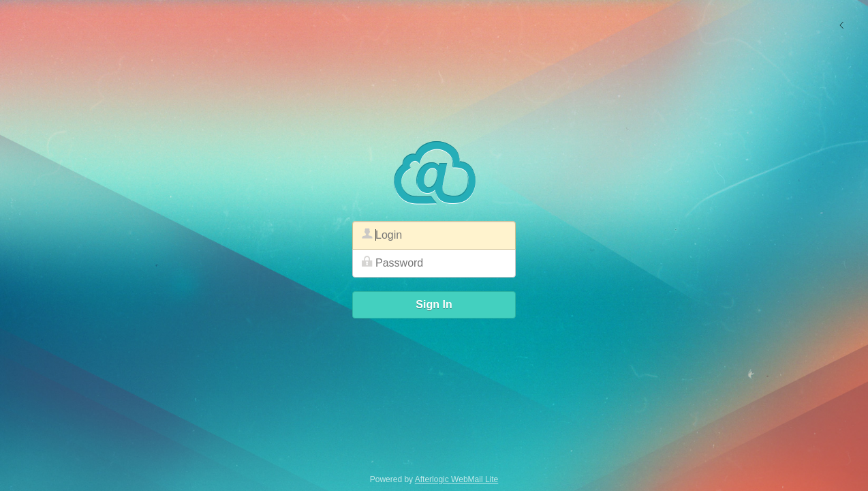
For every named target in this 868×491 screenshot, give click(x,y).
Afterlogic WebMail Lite (457, 479)
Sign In (434, 304)
